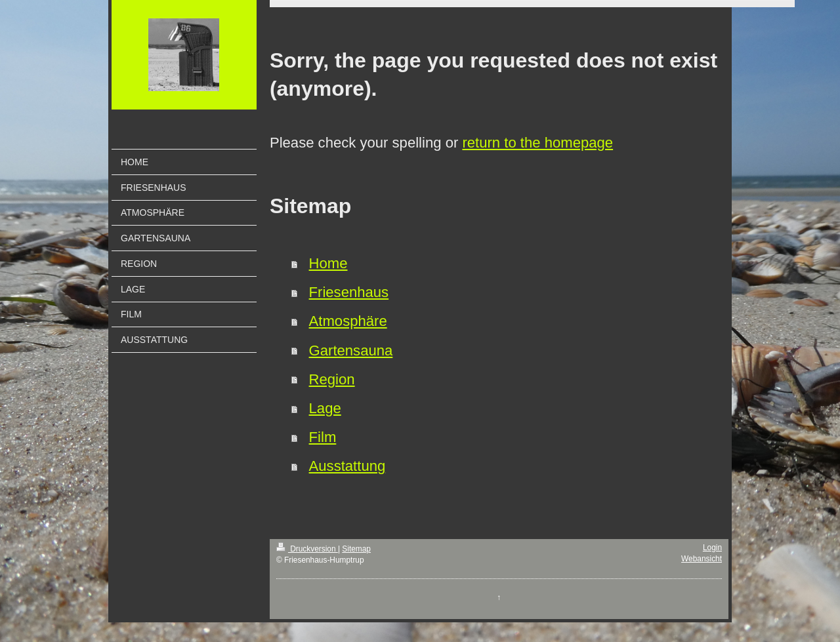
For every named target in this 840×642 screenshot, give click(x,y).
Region (332, 379)
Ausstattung (347, 466)
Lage (325, 408)
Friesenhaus (349, 292)
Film (323, 437)
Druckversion (307, 549)
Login (712, 548)
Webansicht (702, 559)
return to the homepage (537, 143)
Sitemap (356, 549)
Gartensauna (351, 351)
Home (328, 263)
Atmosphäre (348, 321)
